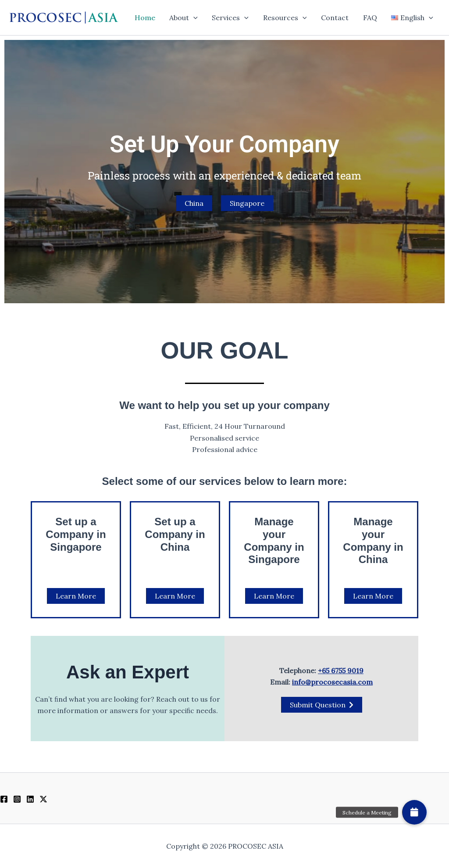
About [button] (185, 18)
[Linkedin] (30, 799)
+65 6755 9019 (341, 671)
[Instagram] (17, 799)
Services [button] (232, 18)
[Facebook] (4, 799)
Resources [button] (286, 18)
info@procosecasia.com (332, 682)
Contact (336, 18)
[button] (195, 18)
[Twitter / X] (43, 799)
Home (147, 18)
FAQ (371, 18)
